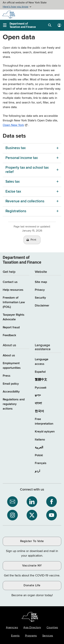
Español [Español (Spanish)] (40, 372)
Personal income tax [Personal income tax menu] (22, 158)
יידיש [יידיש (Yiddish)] (38, 396)
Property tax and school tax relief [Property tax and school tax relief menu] (27, 170)
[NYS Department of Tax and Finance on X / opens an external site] (32, 515)
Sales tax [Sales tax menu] (13, 182)
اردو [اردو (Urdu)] (37, 471)
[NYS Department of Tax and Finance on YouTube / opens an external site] (52, 515)
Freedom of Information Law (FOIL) (14, 302)
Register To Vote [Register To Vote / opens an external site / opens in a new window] (32, 541)
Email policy (11, 384)
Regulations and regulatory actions (14, 404)
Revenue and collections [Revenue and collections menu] (25, 201)
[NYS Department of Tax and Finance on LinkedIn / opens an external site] (32, 502)
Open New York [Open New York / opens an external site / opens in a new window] (13, 125)
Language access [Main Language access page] (42, 362)
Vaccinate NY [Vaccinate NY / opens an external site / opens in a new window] (32, 566)
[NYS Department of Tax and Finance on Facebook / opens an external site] (52, 502)
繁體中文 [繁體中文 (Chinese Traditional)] (41, 380)
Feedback (9, 335)
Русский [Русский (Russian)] (41, 388)
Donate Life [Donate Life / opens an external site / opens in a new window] (32, 585)
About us (9, 355)
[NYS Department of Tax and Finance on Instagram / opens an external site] (12, 515)
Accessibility (11, 392)
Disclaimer (42, 306)
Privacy (40, 290)
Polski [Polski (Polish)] (39, 455)
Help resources (13, 290)
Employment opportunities (12, 366)
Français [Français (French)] (41, 463)
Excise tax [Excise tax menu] (13, 192)
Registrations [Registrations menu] (16, 211)
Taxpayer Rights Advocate (14, 317)
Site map (41, 282)
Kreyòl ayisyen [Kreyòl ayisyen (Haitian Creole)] (45, 432)
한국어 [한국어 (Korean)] (39, 411)
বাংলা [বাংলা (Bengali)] (38, 403)
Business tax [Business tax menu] (16, 148)
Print (33, 240)
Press (7, 376)
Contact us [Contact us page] (10, 282)
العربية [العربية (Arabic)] (39, 447)
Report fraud (11, 327)
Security (40, 298)
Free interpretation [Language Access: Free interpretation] (44, 421)
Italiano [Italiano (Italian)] (40, 440)
